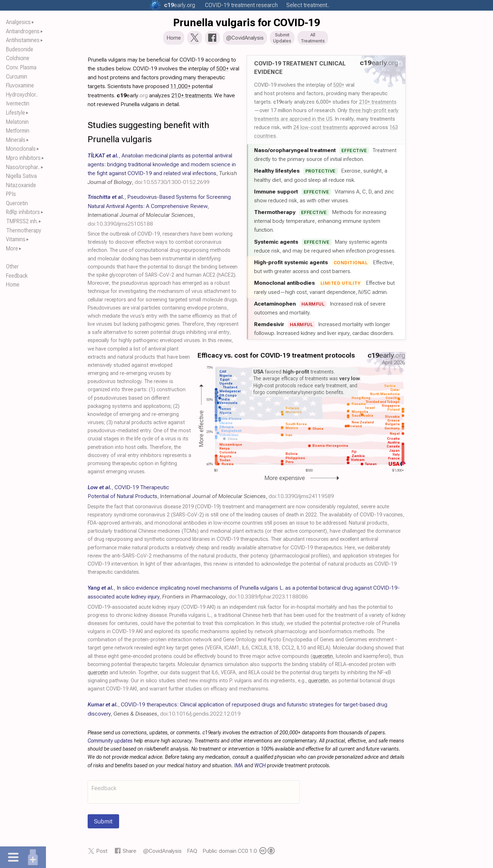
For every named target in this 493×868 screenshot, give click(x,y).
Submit (103, 823)
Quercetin (17, 203)
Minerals (16, 140)
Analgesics (18, 22)
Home (13, 285)
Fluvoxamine (20, 85)
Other (12, 267)
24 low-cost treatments (321, 129)
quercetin (323, 658)
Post (102, 853)
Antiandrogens (23, 31)
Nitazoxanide (21, 185)
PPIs (11, 194)
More (12, 248)
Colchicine (18, 58)
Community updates (110, 743)
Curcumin (17, 77)
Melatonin (17, 122)
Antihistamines (23, 40)
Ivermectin (18, 103)
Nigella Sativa (21, 176)
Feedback (17, 276)
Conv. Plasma (21, 67)
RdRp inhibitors (23, 212)
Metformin (18, 131)
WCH (260, 768)
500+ (339, 87)
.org (180, 5)
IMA (239, 768)
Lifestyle (16, 113)
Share (130, 853)
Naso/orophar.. (23, 167)
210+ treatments (378, 104)
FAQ (192, 853)
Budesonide (20, 49)
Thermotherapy (24, 230)
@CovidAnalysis (162, 853)
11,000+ (180, 88)
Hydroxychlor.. (22, 95)
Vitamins (16, 239)
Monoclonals (21, 149)
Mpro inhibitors (23, 158)
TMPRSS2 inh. (22, 221)
